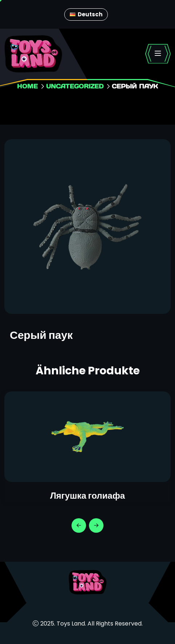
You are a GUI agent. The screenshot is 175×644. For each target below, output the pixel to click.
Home (27, 86)
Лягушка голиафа (87, 496)
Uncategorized (75, 86)
